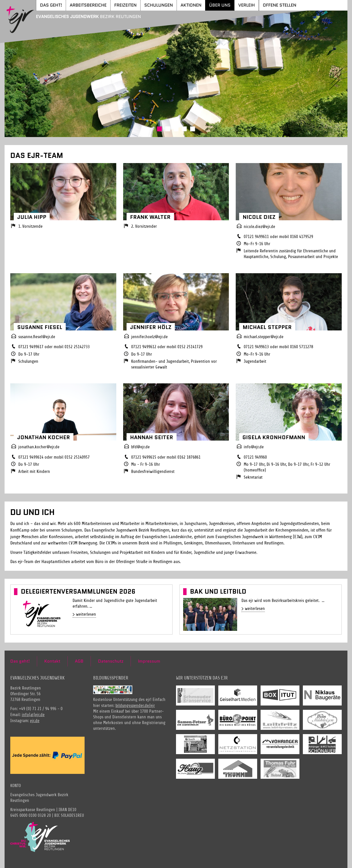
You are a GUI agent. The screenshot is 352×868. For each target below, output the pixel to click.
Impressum (149, 661)
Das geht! (51, 5)
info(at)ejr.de (33, 715)
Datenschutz (111, 661)
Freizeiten (125, 5)
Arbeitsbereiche (88, 5)
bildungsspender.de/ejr (135, 706)
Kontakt (52, 661)
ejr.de (35, 721)
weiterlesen (86, 614)
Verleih (247, 5)
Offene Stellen (280, 5)
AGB (79, 661)
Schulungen (159, 5)
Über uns (220, 5)
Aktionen (191, 5)
